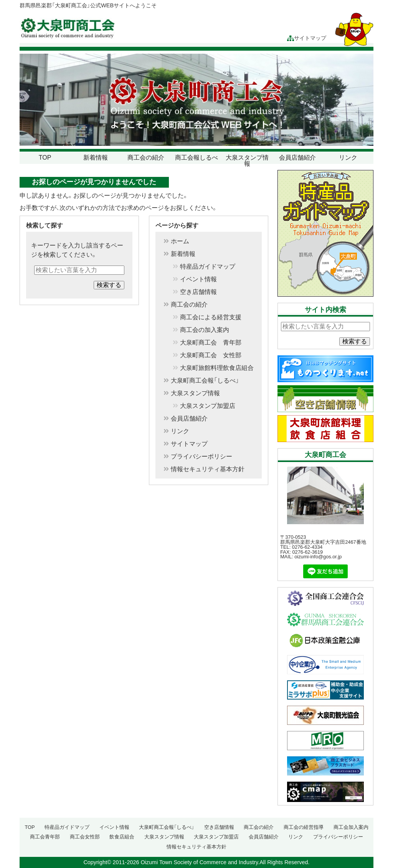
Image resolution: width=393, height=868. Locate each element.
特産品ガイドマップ (208, 267)
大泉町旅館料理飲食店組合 (217, 368)
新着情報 (96, 158)
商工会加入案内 (351, 827)
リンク (348, 158)
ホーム (180, 241)
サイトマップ (307, 38)
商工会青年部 (45, 837)
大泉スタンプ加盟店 (208, 406)
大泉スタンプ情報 (247, 161)
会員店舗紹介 (297, 158)
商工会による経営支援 (211, 317)
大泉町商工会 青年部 (211, 343)
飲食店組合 (122, 837)
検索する (109, 285)
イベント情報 (198, 279)
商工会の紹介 (146, 158)
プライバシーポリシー (201, 457)
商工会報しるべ (196, 158)
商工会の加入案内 (205, 330)
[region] (196, 100)
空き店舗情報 (198, 292)
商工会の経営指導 (304, 827)
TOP (45, 158)
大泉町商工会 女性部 (211, 355)
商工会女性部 (85, 837)
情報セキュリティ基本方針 (208, 469)
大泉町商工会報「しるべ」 (205, 381)
